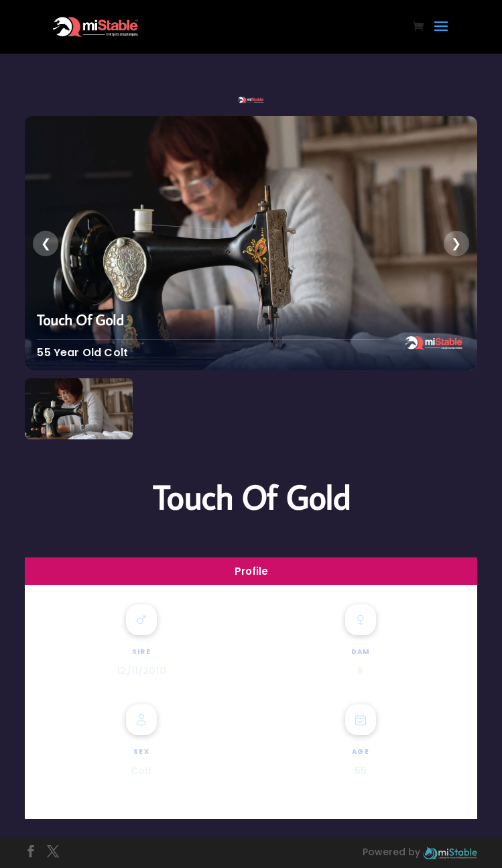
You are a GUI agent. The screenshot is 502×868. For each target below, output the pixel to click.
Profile (251, 571)
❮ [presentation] (46, 243)
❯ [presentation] (456, 243)
